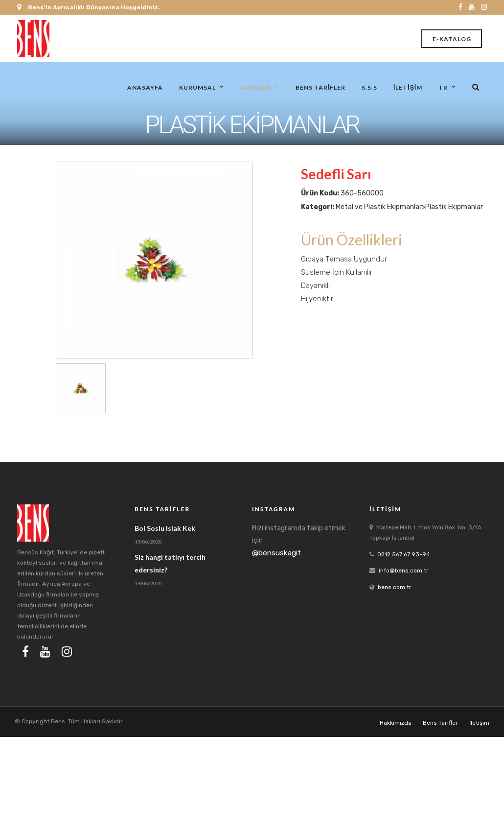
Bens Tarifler (321, 87)
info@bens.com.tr (404, 571)
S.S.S (369, 87)
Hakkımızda (396, 723)
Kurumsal (197, 87)
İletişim (408, 87)
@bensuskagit (276, 553)
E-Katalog (452, 39)
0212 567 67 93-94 (404, 554)
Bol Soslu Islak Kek (165, 528)
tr (443, 87)
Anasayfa (145, 87)
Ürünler (256, 87)
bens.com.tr (395, 587)
